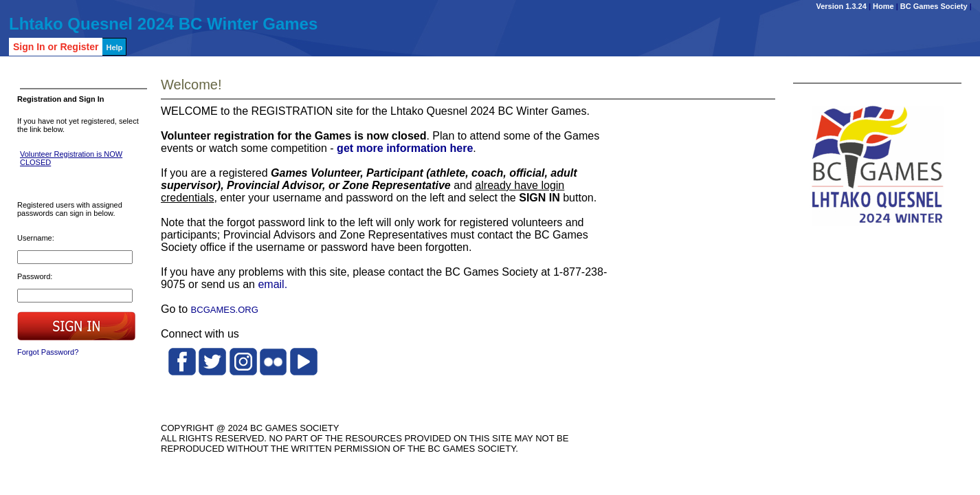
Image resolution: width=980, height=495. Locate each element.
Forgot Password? (48, 352)
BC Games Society (934, 6)
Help (114, 47)
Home (883, 6)
